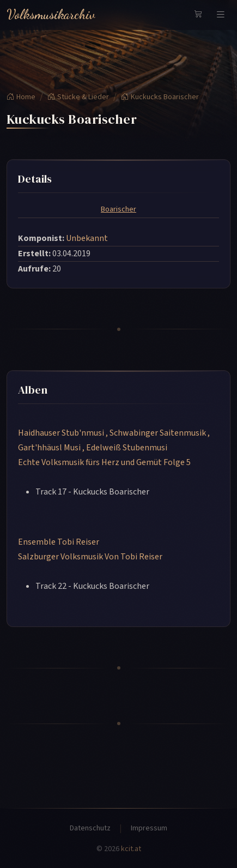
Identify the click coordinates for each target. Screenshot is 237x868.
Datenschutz (90, 828)
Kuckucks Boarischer (160, 97)
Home (21, 97)
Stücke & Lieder (78, 97)
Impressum (149, 828)
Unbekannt (87, 238)
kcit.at (131, 849)
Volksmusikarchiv (51, 14)
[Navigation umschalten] (221, 15)
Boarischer (118, 209)
